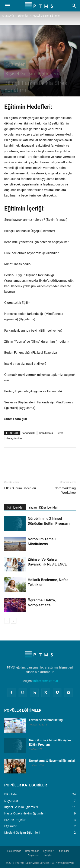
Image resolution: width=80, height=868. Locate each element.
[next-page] (14, 621)
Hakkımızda (14, 851)
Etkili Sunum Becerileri (20, 488)
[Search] (74, 6)
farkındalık (28, 433)
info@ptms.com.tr (46, 681)
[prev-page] (7, 621)
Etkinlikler (63, 851)
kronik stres (46, 433)
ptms (14, 96)
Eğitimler (23, 16)
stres (60, 433)
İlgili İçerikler (15, 508)
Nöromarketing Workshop (65, 490)
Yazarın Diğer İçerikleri (43, 508)
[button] (7, 6)
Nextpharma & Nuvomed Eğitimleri (52, 761)
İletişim (48, 855)
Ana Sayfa (8, 16)
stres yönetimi (14, 438)
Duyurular (34, 855)
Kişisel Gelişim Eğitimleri (47, 16)
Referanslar (32, 851)
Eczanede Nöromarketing (46, 720)
